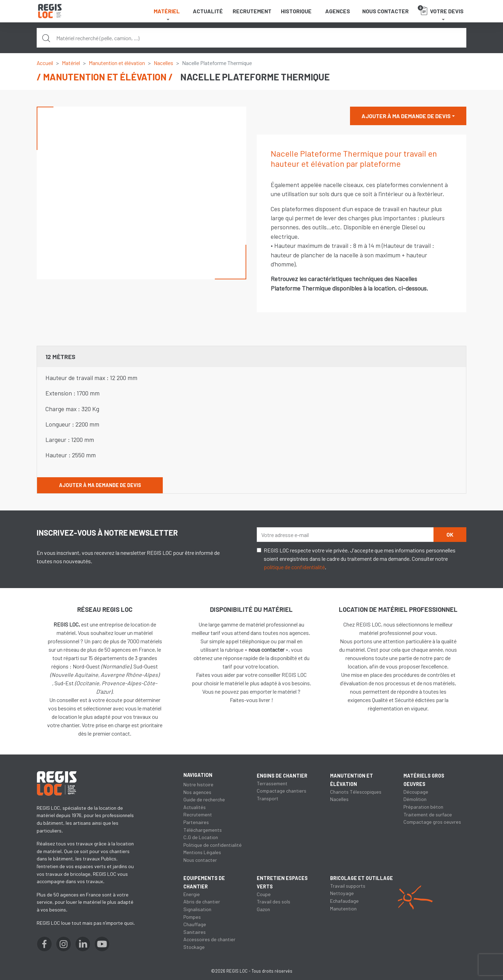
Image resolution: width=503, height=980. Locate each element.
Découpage (416, 792)
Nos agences (197, 792)
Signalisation (197, 909)
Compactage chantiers (282, 791)
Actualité (208, 11)
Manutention (344, 917)
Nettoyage (342, 902)
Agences (338, 11)
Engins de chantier (282, 776)
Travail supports (348, 894)
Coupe (264, 894)
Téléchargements (203, 830)
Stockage (194, 947)
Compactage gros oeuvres (432, 822)
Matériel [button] (167, 11)
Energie (192, 894)
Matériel (71, 63)
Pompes (192, 917)
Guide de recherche (204, 799)
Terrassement (272, 783)
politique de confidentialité (294, 567)
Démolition (415, 799)
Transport (268, 798)
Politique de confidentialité (213, 845)
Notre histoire (198, 784)
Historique (296, 11)
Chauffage (195, 924)
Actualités (195, 807)
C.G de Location (201, 837)
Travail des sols (274, 902)
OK (450, 534)
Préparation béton (423, 807)
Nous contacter (385, 11)
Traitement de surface (428, 814)
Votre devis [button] (441, 10)
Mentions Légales (202, 852)
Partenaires (196, 822)
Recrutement (252, 11)
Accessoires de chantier (209, 939)
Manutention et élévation (118, 63)
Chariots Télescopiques (356, 792)
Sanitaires (195, 932)
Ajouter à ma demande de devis (406, 116)
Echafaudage (345, 909)
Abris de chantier (202, 902)
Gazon (263, 909)
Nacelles (165, 63)
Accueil (45, 63)
